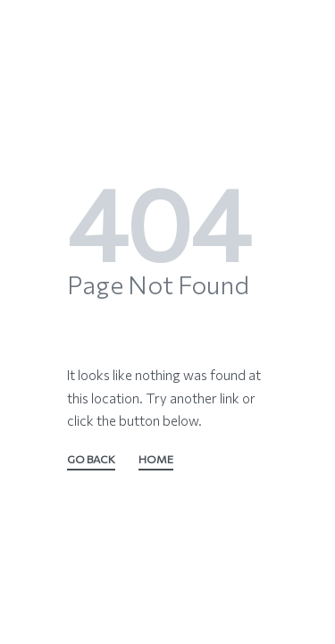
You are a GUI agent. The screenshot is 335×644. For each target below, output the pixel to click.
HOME (156, 460)
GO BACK (91, 460)
